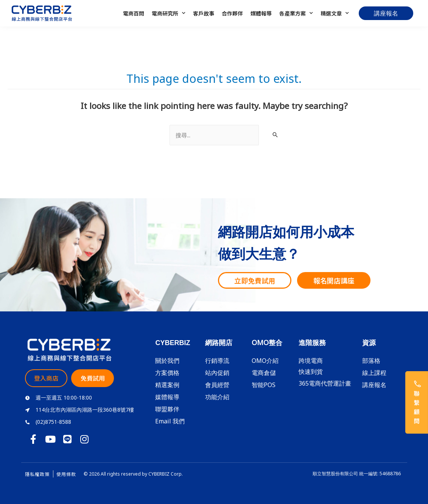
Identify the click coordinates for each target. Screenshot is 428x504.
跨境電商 (311, 361)
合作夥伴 (232, 13)
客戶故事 (204, 13)
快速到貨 (311, 372)
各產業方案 (296, 13)
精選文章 (335, 13)
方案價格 (167, 373)
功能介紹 (217, 397)
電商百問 (134, 13)
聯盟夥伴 (167, 409)
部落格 (371, 361)
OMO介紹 (265, 361)
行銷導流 (217, 361)
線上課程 (374, 373)
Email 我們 (170, 421)
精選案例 (167, 385)
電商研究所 (169, 13)
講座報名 (374, 385)
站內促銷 (217, 373)
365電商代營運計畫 (325, 383)
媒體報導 (261, 13)
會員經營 (217, 385)
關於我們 (167, 361)
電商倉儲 (264, 373)
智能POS (264, 385)
